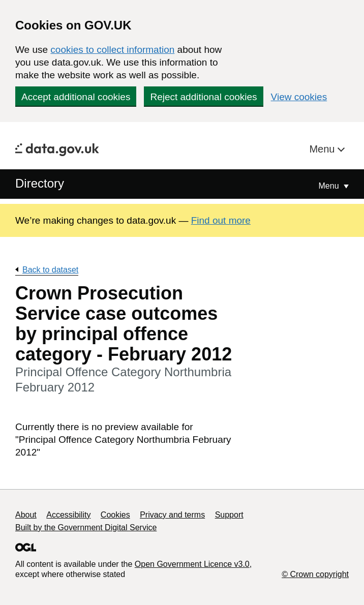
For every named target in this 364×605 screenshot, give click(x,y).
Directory (40, 183)
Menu (323, 149)
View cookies (299, 97)
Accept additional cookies (76, 97)
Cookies (115, 515)
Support (229, 515)
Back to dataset (50, 270)
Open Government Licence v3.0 (192, 564)
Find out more (221, 220)
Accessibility (68, 515)
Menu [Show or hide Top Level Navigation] (330, 186)
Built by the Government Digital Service (86, 527)
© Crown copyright (315, 574)
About (26, 515)
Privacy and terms (172, 515)
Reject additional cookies (203, 97)
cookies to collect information (112, 50)
